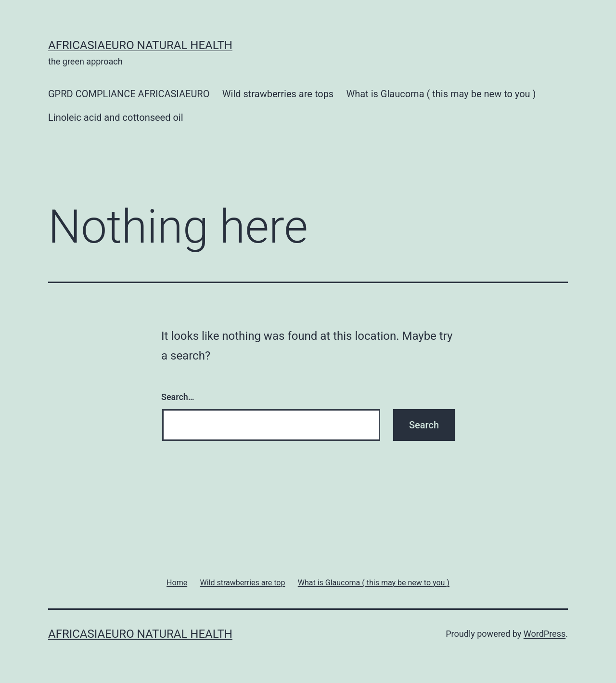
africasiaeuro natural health (140, 45)
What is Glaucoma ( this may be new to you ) (441, 94)
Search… (178, 397)
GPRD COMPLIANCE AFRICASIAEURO (129, 94)
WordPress (545, 634)
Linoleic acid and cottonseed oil (116, 117)
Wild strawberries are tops (278, 94)
